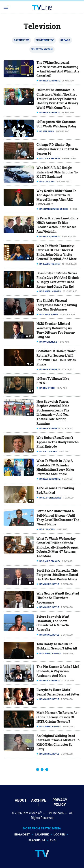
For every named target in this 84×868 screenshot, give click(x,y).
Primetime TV (45, 40)
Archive (39, 800)
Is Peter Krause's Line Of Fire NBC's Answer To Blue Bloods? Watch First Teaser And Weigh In (57, 225)
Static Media (31, 813)
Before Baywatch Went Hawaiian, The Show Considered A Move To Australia (53, 623)
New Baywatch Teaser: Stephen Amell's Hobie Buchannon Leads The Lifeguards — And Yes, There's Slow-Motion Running (53, 412)
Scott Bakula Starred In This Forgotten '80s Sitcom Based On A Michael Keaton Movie (57, 575)
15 (31, 474)
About (21, 800)
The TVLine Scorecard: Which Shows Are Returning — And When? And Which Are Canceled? (58, 69)
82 (31, 726)
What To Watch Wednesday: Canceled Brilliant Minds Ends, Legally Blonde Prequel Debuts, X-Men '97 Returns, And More (57, 547)
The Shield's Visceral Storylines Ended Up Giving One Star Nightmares (57, 305)
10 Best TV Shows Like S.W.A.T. (53, 381)
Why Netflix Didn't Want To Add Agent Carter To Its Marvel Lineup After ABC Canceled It (56, 197)
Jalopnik (42, 834)
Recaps (65, 40)
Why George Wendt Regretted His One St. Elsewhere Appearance (58, 598)
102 (31, 337)
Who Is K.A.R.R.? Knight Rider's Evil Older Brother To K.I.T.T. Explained (57, 172)
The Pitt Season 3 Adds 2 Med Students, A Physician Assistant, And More (58, 671)
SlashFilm (37, 840)
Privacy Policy (60, 802)
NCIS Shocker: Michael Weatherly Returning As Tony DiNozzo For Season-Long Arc (56, 330)
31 (31, 286)
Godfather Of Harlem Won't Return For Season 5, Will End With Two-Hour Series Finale (56, 358)
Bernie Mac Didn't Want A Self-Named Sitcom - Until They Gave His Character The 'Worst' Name (58, 518)
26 (31, 657)
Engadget (22, 834)
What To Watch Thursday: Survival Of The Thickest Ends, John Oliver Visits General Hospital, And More (57, 252)
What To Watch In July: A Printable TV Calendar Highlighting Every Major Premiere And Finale (55, 467)
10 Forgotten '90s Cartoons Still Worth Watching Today (57, 124)
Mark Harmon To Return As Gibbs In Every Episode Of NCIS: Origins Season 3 (57, 717)
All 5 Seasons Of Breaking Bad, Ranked (55, 490)
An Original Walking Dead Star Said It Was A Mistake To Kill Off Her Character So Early (58, 742)
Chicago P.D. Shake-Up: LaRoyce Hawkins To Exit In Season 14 (57, 149)
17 (31, 414)
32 (31, 75)
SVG (53, 840)
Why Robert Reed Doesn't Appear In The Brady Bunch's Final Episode (58, 442)
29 (31, 258)
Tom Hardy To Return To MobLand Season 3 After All (57, 646)
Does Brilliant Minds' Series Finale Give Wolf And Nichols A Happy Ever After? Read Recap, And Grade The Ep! (58, 280)
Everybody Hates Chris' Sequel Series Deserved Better (58, 692)
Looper (59, 834)
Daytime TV (21, 40)
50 (31, 157)
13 (31, 749)
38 (31, 551)
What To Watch (42, 49)
